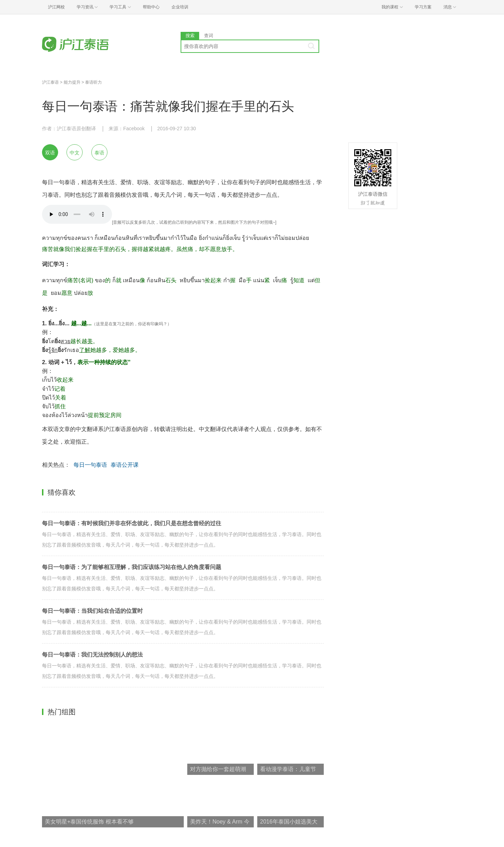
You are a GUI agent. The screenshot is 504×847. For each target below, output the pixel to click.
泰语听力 (93, 82)
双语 (50, 153)
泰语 (99, 153)
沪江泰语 (50, 82)
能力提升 (72, 82)
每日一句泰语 (90, 465)
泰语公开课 (125, 465)
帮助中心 (151, 7)
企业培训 (180, 7)
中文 (75, 153)
